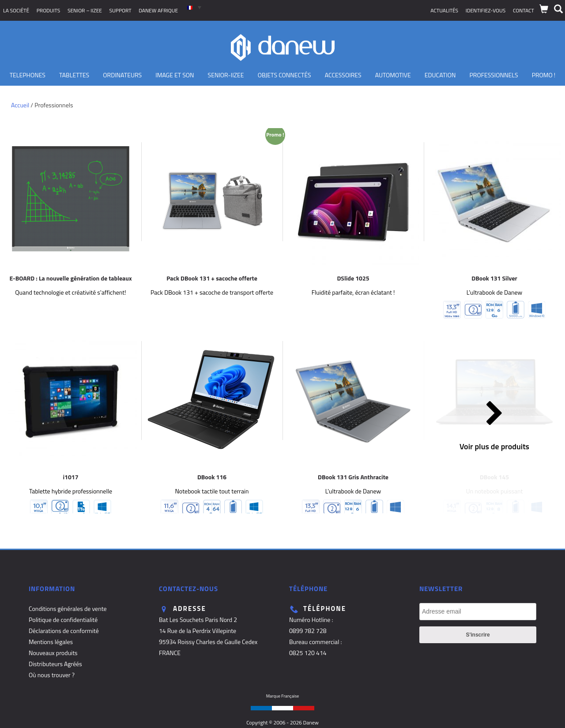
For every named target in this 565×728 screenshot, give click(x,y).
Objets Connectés (284, 75)
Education (440, 75)
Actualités (444, 10)
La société (16, 10)
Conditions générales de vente (68, 609)
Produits (49, 10)
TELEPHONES (28, 75)
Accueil (20, 105)
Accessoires (343, 75)
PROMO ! (544, 75)
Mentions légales (51, 642)
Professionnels (493, 75)
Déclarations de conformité (64, 631)
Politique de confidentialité (63, 620)
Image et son (175, 75)
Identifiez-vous (486, 10)
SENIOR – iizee (85, 10)
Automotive (393, 75)
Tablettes (74, 75)
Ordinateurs (122, 75)
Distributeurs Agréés (55, 664)
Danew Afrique (158, 10)
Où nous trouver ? (52, 675)
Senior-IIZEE (226, 75)
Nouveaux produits (53, 653)
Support (121, 10)
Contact (524, 10)
